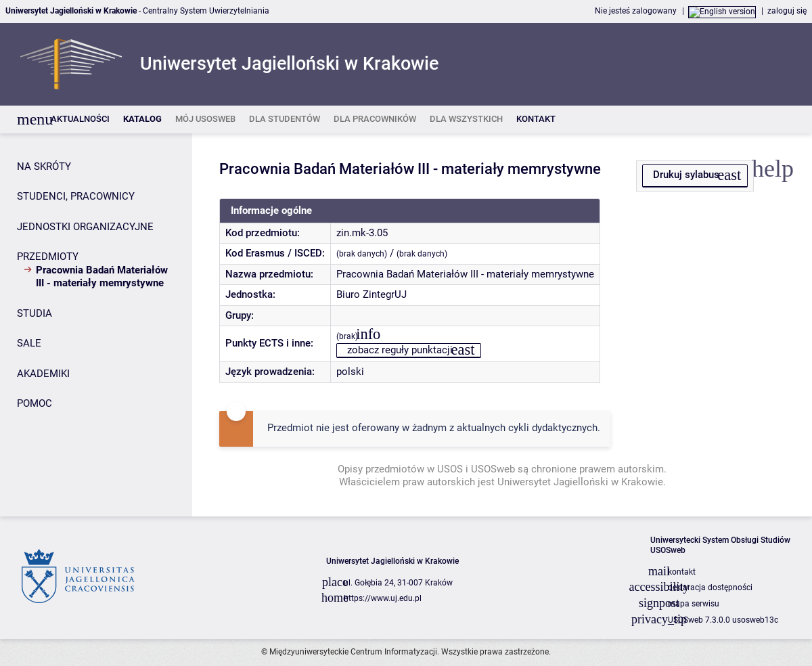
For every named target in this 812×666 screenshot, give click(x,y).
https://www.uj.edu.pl (383, 598)
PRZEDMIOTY (48, 257)
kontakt (682, 572)
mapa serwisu (694, 604)
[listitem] (80, 119)
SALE (29, 343)
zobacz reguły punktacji (400, 350)
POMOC (35, 403)
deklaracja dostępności (710, 587)
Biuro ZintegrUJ (371, 294)
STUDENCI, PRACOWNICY (76, 196)
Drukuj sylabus (686, 175)
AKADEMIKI (43, 374)
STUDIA (35, 313)
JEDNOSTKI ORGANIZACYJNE (85, 227)
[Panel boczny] (96, 325)
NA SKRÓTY (44, 166)
